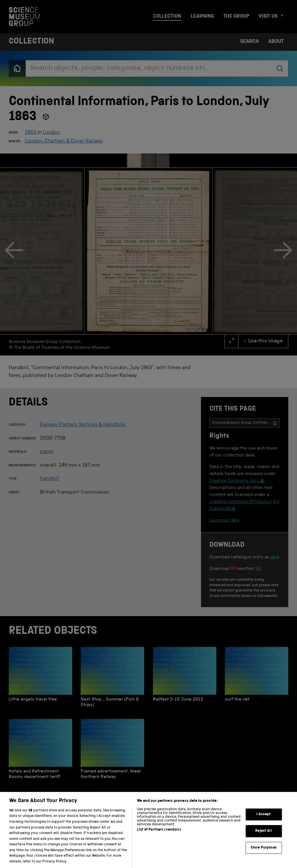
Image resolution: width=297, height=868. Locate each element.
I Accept (264, 821)
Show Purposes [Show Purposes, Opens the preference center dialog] (264, 855)
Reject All (264, 838)
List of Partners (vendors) (159, 837)
